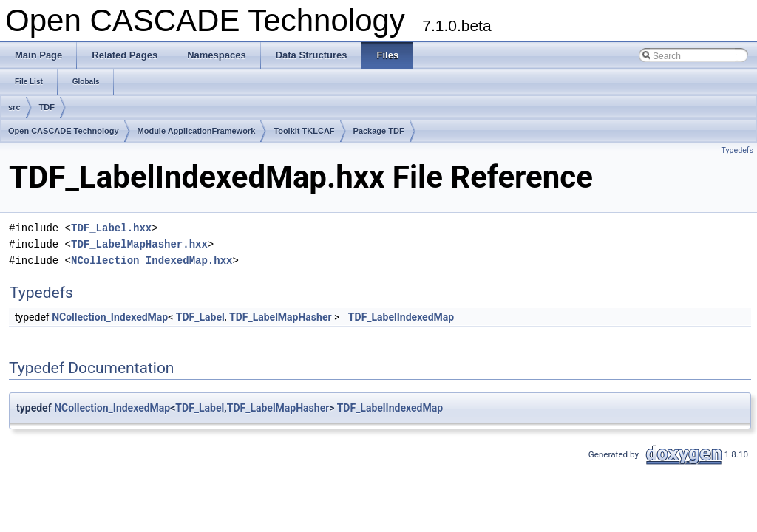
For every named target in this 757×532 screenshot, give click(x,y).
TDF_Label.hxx (111, 228)
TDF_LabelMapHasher (281, 317)
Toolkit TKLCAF (304, 131)
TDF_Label (200, 317)
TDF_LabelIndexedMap (401, 317)
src (14, 107)
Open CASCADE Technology (64, 131)
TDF (47, 107)
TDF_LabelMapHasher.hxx (139, 244)
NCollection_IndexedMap (110, 317)
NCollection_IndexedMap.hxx (152, 260)
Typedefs (737, 150)
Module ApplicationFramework (197, 131)
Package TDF (379, 131)
